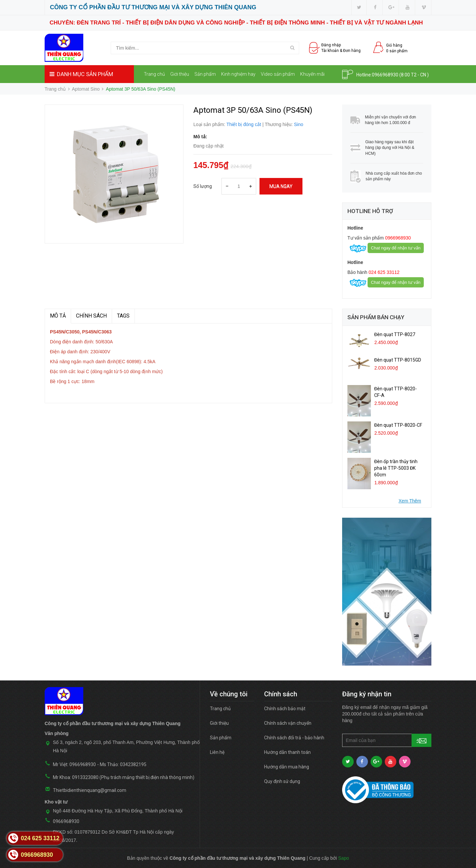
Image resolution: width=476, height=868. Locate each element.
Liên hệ (154, 92)
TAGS (123, 316)
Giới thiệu (180, 74)
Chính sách (91, 316)
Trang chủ (154, 74)
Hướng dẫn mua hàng (287, 767)
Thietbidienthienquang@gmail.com (90, 790)
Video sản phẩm (278, 74)
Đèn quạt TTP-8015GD (398, 360)
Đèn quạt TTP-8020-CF (398, 425)
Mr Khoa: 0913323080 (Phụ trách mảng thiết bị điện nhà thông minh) (124, 777)
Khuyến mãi (312, 74)
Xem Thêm (410, 501)
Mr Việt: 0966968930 (74, 764)
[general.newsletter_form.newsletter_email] (387, 740)
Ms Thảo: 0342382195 (123, 764)
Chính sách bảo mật (285, 709)
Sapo (344, 858)
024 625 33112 (383, 272)
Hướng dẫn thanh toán (287, 752)
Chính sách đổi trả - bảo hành (294, 738)
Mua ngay (281, 186)
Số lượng (203, 186)
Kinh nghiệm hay (238, 74)
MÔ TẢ (58, 316)
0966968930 (385, 75)
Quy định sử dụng (282, 781)
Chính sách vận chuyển (288, 723)
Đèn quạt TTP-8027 (395, 334)
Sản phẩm (205, 74)
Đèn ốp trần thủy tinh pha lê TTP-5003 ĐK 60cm (396, 468)
